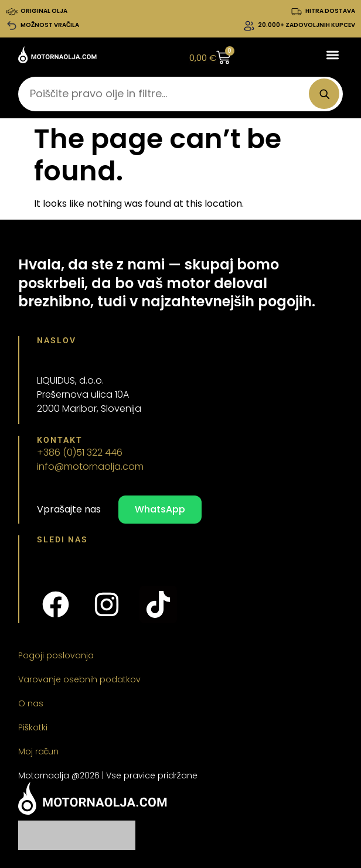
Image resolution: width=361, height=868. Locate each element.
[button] (333, 55)
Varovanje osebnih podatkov (79, 679)
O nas (31, 703)
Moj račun (38, 751)
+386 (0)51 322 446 (80, 452)
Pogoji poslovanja (56, 655)
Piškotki (33, 727)
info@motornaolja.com (90, 467)
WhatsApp (160, 509)
